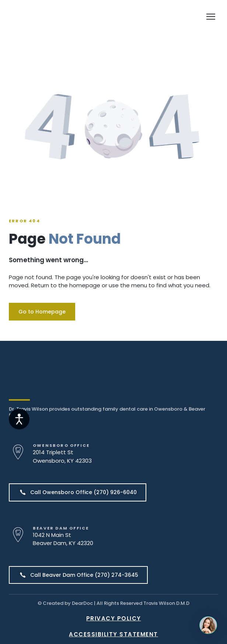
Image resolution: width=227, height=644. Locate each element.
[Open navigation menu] (211, 17)
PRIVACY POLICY (114, 618)
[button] (42, 312)
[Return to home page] (52, 17)
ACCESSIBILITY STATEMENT (113, 634)
